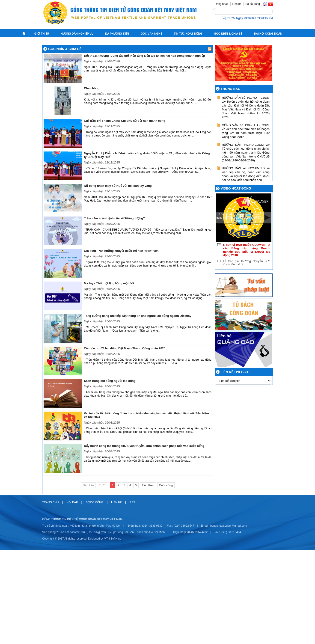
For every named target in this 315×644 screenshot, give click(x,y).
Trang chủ (51, 597)
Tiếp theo (148, 579)
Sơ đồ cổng (94, 597)
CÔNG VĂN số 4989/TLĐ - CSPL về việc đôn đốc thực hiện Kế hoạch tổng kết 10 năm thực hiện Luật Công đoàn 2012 (246, 225)
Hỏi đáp (72, 597)
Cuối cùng (166, 579)
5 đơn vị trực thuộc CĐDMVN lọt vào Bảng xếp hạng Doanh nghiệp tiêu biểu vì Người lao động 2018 (247, 344)
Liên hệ (237, 4)
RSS (132, 597)
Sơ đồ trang (253, 4)
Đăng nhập (222, 4)
